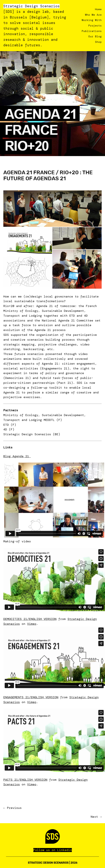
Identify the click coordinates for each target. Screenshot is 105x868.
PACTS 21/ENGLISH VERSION (25, 780)
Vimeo (32, 624)
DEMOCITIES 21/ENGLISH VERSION (30, 619)
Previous (14, 808)
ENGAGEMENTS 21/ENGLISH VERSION (31, 697)
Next (94, 817)
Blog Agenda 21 (17, 456)
